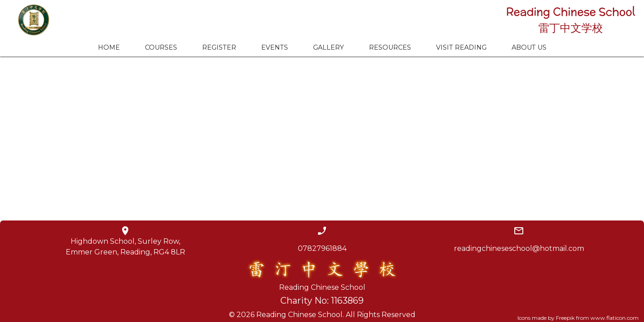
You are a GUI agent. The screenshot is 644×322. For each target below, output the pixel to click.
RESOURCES (390, 47)
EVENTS (275, 47)
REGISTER (219, 47)
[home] (29, 20)
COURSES (161, 47)
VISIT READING (461, 47)
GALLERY (328, 47)
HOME (109, 47)
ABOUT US (529, 47)
